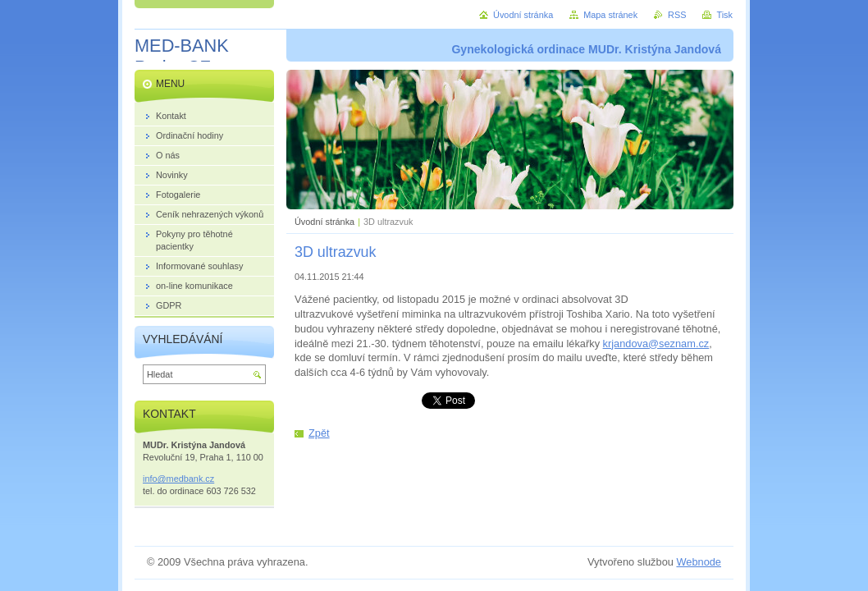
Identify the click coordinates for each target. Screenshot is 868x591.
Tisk (724, 15)
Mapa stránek (610, 15)
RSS (677, 15)
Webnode (699, 562)
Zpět (319, 433)
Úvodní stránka (324, 222)
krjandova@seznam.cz (656, 344)
